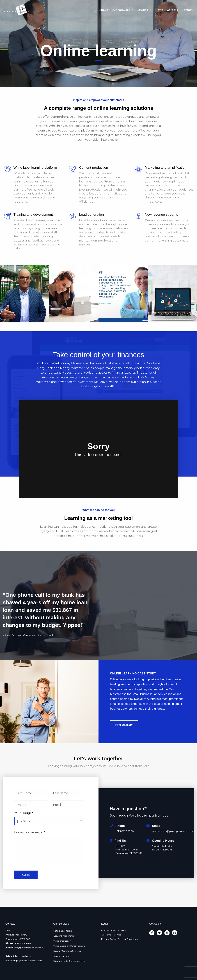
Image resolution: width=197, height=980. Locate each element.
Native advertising (63, 931)
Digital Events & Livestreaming (69, 961)
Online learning (61, 956)
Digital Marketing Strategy (67, 951)
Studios (145, 10)
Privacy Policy (109, 939)
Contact (187, 10)
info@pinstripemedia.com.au (29, 948)
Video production (62, 941)
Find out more (124, 725)
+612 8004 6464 (23, 943)
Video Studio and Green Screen (69, 946)
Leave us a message (30, 832)
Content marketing (64, 936)
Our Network (123, 10)
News (159, 10)
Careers (172, 10)
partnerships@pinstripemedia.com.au (25, 961)
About (103, 10)
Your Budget (24, 813)
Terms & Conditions (128, 939)
